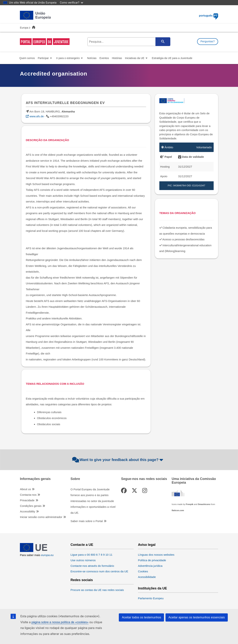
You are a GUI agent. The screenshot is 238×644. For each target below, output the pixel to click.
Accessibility (28, 511)
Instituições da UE (152, 588)
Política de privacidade (152, 560)
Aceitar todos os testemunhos (141, 617)
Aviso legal (147, 545)
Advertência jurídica (150, 566)
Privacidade (27, 500)
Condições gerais (31, 506)
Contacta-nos (28, 495)
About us (25, 489)
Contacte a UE (82, 545)
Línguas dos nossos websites (156, 555)
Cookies (143, 571)
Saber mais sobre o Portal (87, 521)
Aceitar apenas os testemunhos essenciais (197, 617)
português (209, 15)
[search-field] (128, 42)
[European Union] (35, 551)
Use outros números (83, 560)
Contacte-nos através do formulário (92, 566)
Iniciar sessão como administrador (41, 517)
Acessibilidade (147, 577)
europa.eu (47, 555)
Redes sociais (82, 580)
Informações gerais (35, 479)
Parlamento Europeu (151, 598)
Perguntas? (208, 41)
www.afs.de (37, 116)
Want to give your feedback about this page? (118, 460)
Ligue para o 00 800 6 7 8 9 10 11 (91, 555)
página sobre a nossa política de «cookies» (60, 622)
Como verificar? (71, 3)
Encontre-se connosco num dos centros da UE (99, 571)
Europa (24, 28)
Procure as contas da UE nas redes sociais (97, 590)
